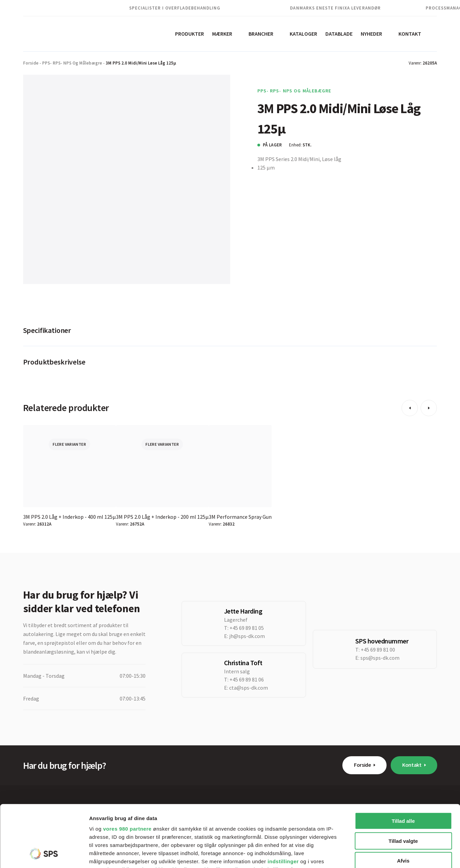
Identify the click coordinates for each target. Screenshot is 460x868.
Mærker (222, 34)
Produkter (190, 34)
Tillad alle (403, 763)
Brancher (261, 34)
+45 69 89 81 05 (247, 628)
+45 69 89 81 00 (378, 650)
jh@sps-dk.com (247, 636)
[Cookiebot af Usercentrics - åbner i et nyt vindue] (44, 855)
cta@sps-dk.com (249, 688)
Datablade (339, 34)
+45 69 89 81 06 (247, 679)
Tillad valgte (403, 783)
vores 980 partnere (127, 771)
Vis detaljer (353, 855)
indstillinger (283, 804)
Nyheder (371, 34)
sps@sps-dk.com (380, 658)
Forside (31, 63)
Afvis (403, 803)
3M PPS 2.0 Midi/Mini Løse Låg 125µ (141, 63)
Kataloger (303, 34)
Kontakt (410, 34)
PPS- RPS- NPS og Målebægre (72, 63)
